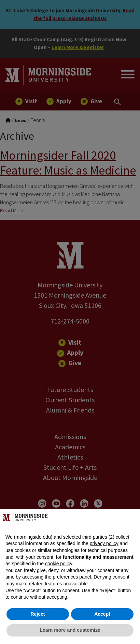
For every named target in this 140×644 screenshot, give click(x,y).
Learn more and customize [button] (70, 630)
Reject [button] (38, 614)
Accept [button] (102, 614)
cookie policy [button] (59, 564)
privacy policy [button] (104, 543)
